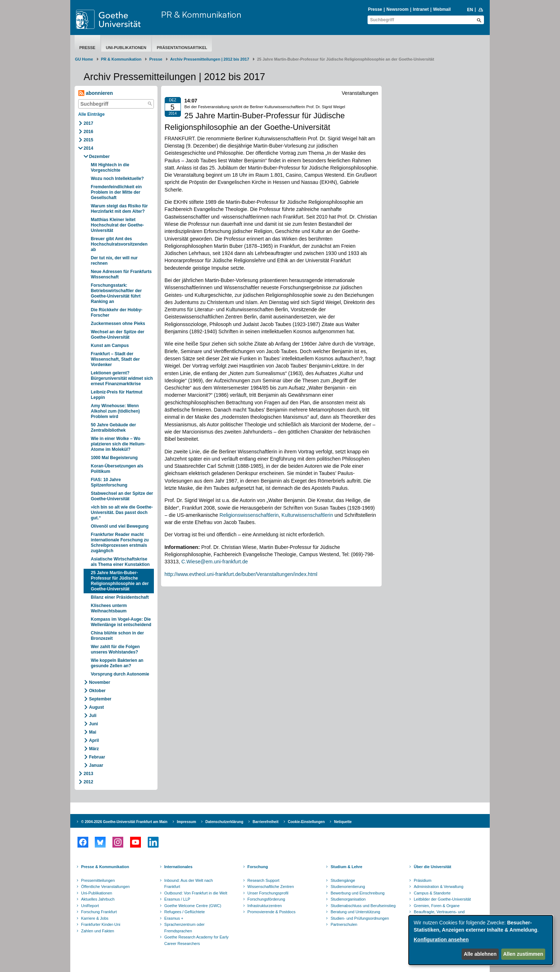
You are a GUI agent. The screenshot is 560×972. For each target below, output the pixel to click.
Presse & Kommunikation (105, 867)
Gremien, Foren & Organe (437, 906)
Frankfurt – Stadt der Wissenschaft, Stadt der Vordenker (115, 359)
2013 (88, 774)
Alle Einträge (91, 114)
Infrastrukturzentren (265, 906)
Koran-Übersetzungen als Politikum (117, 469)
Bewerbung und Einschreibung (357, 893)
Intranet (421, 9)
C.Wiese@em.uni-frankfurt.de (215, 562)
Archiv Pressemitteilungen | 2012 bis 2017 (210, 59)
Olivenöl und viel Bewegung (120, 526)
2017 (88, 123)
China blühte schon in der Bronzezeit (117, 636)
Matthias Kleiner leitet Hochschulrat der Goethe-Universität (117, 225)
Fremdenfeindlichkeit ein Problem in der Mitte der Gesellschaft (116, 192)
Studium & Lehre (346, 867)
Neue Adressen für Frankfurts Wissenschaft (121, 274)
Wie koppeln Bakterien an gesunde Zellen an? (117, 663)
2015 (88, 140)
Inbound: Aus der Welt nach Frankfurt (189, 884)
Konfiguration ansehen (441, 940)
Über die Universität (432, 867)
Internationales (178, 867)
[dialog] (481, 940)
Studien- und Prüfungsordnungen (360, 918)
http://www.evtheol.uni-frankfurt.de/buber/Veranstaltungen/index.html (241, 574)
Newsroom (397, 9)
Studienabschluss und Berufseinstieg (363, 906)
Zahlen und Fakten (98, 931)
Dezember (99, 157)
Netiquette (343, 822)
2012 (88, 782)
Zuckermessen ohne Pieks (118, 324)
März (94, 749)
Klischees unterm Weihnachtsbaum (109, 608)
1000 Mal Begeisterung (114, 458)
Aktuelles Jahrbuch (98, 899)
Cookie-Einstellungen (306, 822)
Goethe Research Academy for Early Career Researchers (197, 940)
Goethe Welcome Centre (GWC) (193, 906)
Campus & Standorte (432, 893)
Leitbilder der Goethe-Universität (442, 899)
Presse (375, 9)
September (100, 699)
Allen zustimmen (523, 954)
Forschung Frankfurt (99, 912)
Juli (93, 716)
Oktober (97, 691)
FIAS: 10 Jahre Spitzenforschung (109, 482)
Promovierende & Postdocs (272, 912)
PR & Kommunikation (201, 14)
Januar (96, 765)
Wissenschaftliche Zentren (271, 887)
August (96, 707)
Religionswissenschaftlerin (249, 515)
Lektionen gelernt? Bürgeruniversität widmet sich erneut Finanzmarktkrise (122, 378)
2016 (88, 132)
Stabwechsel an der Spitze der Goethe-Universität (122, 496)
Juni (94, 724)
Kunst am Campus (110, 346)
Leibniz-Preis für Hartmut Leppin (117, 395)
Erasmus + (174, 918)
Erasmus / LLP (177, 899)
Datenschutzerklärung (224, 822)
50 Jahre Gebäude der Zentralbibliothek (113, 428)
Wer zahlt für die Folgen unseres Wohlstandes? (115, 649)
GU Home (84, 59)
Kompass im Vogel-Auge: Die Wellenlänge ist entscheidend (121, 622)
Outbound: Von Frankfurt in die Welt (196, 893)
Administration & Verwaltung (439, 887)
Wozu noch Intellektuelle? (117, 179)
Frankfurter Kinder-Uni (101, 924)
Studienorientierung (348, 887)
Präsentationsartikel (182, 48)
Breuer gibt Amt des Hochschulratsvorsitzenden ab (119, 244)
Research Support (264, 880)
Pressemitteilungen (98, 880)
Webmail (442, 9)
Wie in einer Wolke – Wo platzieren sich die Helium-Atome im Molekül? (118, 444)
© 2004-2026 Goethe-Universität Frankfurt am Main (124, 822)
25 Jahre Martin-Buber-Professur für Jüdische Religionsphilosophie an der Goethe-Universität (120, 581)
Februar (97, 757)
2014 (88, 148)
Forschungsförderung (266, 899)
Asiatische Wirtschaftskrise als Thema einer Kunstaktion (120, 562)
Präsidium (423, 880)
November (100, 682)
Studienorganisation (348, 899)
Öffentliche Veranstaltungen (105, 887)
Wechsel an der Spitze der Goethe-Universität (118, 335)
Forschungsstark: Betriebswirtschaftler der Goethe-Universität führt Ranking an (116, 293)
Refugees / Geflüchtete (185, 912)
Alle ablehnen (480, 954)
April (94, 740)
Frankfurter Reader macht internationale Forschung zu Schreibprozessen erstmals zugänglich (120, 543)
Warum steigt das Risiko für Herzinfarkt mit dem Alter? (119, 209)
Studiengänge (343, 880)
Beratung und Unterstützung (355, 912)
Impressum (186, 822)
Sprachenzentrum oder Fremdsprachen (185, 928)
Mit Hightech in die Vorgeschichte (110, 168)
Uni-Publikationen (126, 48)
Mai (93, 732)
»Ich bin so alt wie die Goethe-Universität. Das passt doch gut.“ (122, 513)
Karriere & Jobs (95, 918)
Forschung (258, 867)
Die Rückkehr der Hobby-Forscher (117, 313)
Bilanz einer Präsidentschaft (120, 597)
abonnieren (95, 93)
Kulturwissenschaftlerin (307, 515)
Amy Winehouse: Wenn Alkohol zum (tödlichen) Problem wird (115, 411)
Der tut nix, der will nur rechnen (114, 261)
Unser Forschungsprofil (268, 893)
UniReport (90, 906)
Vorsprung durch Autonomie (120, 674)
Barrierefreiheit (266, 822)
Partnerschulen (344, 924)
